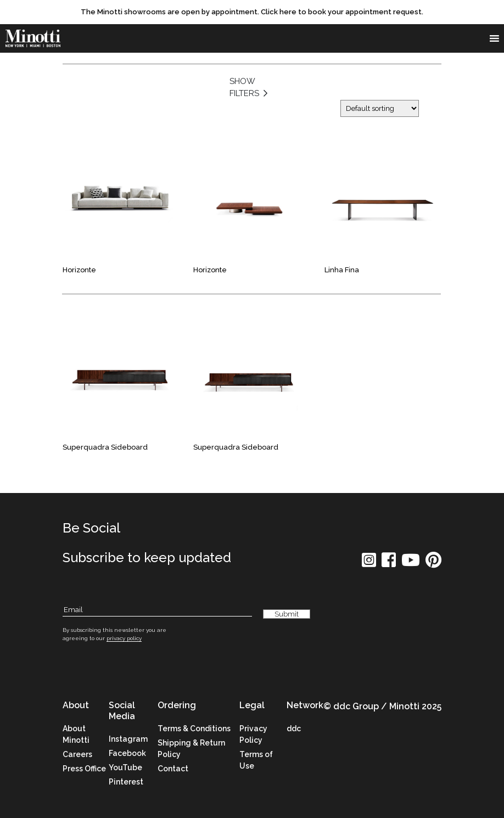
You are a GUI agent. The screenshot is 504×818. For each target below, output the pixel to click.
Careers (77, 754)
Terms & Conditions (194, 729)
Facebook (127, 753)
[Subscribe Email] (157, 610)
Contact (173, 769)
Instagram (128, 739)
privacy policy (124, 638)
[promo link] (252, 12)
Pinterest (126, 782)
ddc (294, 729)
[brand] (33, 38)
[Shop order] (380, 108)
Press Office (84, 769)
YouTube (125, 767)
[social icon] (369, 564)
